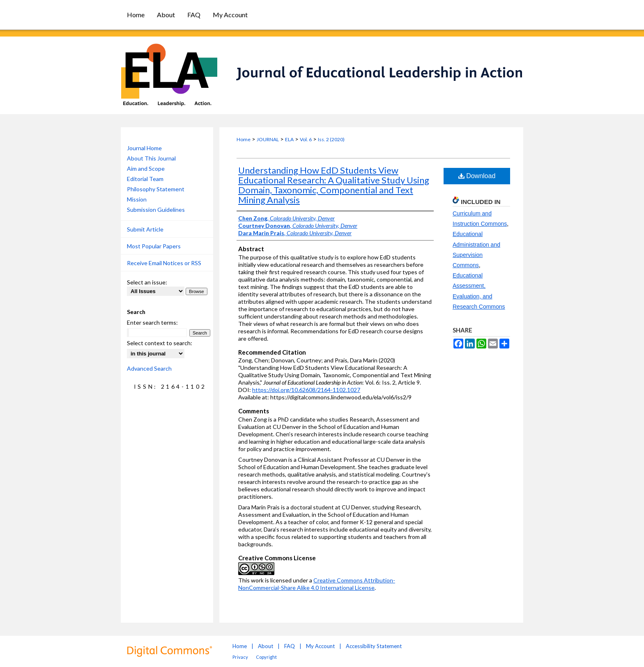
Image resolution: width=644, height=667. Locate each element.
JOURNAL (268, 139)
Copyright (266, 657)
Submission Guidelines (156, 210)
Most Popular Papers (154, 246)
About (266, 646)
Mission (137, 199)
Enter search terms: (152, 322)
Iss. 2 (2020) (331, 139)
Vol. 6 (306, 139)
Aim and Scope (146, 168)
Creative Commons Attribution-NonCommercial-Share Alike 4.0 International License (317, 584)
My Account (320, 646)
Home (244, 139)
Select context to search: (160, 343)
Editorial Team (145, 179)
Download (477, 176)
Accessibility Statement (374, 646)
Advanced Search (149, 368)
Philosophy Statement (156, 189)
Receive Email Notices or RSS (164, 263)
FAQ (290, 646)
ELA (289, 139)
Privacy (240, 657)
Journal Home (144, 148)
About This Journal (151, 158)
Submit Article (145, 229)
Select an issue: (147, 282)
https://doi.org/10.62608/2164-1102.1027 (306, 390)
